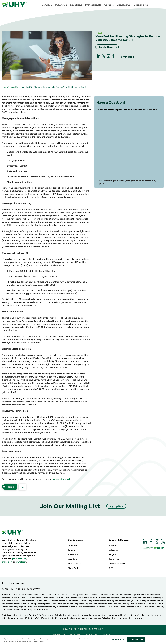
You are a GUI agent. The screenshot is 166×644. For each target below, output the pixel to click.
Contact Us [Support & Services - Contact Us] (114, 559)
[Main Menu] (161, 4)
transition (7, 562)
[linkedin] (99, 57)
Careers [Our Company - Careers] (72, 550)
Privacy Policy (92, 634)
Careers (109, 5)
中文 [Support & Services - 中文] (111, 568)
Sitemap (106, 634)
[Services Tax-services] (22, 487)
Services (47, 5)
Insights (14, 87)
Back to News (106, 47)
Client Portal (141, 5)
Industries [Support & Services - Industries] (113, 550)
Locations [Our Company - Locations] (72, 559)
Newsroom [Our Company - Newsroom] (73, 554)
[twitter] (104, 57)
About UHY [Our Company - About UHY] (73, 545)
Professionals (93, 5)
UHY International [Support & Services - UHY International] (117, 563)
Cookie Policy (75, 634)
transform (21, 562)
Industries (61, 5)
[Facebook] (113, 57)
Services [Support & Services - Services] (113, 545)
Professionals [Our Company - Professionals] (74, 563)
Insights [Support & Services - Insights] (112, 554)
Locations (76, 5)
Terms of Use (59, 634)
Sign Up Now (116, 506)
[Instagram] (108, 57)
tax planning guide (61, 479)
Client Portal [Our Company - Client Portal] (74, 568)
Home (5, 87)
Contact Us (124, 5)
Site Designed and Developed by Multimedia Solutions (83, 639)
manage (22, 559)
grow (14, 559)
